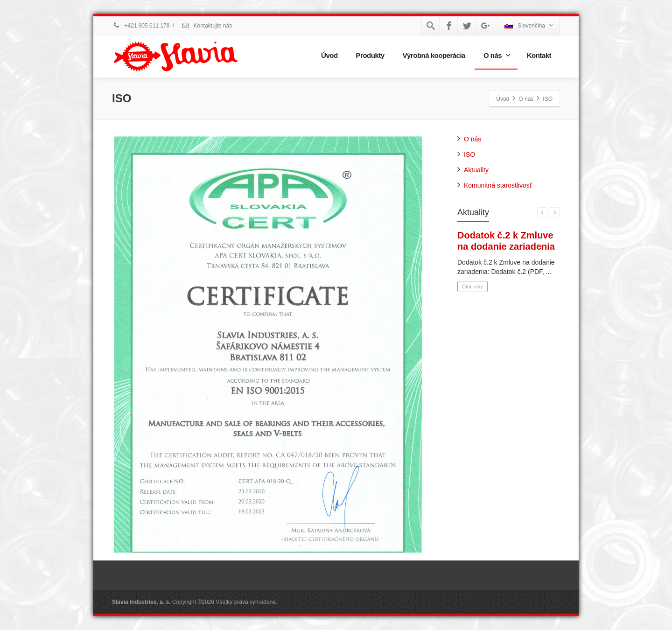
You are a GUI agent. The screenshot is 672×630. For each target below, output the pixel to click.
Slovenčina (529, 25)
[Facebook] (449, 26)
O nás (497, 55)
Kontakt (539, 55)
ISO (469, 154)
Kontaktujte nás (206, 26)
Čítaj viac (472, 287)
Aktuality (476, 170)
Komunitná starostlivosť (498, 185)
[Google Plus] (485, 26)
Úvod (329, 55)
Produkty (370, 55)
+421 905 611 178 (141, 26)
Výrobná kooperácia (434, 55)
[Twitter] (467, 26)
